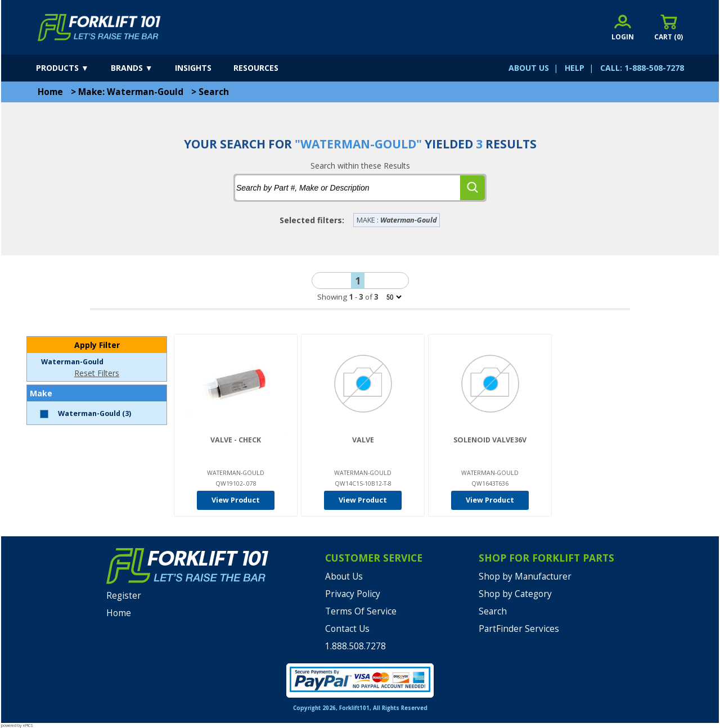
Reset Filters (97, 373)
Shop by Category (515, 594)
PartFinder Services (519, 629)
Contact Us (347, 629)
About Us (344, 576)
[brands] (142, 68)
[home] (99, 28)
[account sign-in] (623, 27)
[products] (72, 68)
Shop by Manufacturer (525, 576)
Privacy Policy (353, 594)
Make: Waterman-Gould (131, 92)
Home (50, 92)
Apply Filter (97, 345)
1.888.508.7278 (355, 646)
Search (214, 92)
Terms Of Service (361, 611)
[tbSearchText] (348, 188)
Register (124, 596)
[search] (472, 188)
